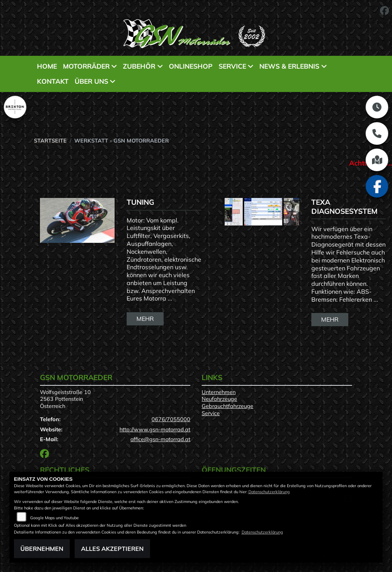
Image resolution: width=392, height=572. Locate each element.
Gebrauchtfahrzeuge (227, 406)
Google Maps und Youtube (54, 518)
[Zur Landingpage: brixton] (15, 107)
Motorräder (86, 66)
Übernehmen (42, 549)
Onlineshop (191, 66)
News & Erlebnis (289, 66)
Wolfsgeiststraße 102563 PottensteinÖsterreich (65, 399)
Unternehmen (219, 392)
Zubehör (139, 66)
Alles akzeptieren (112, 549)
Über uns (91, 81)
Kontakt (53, 81)
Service (232, 66)
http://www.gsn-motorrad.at (155, 429)
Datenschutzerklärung (269, 492)
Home (47, 66)
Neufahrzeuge (219, 399)
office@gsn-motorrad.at (160, 439)
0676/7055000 (171, 419)
